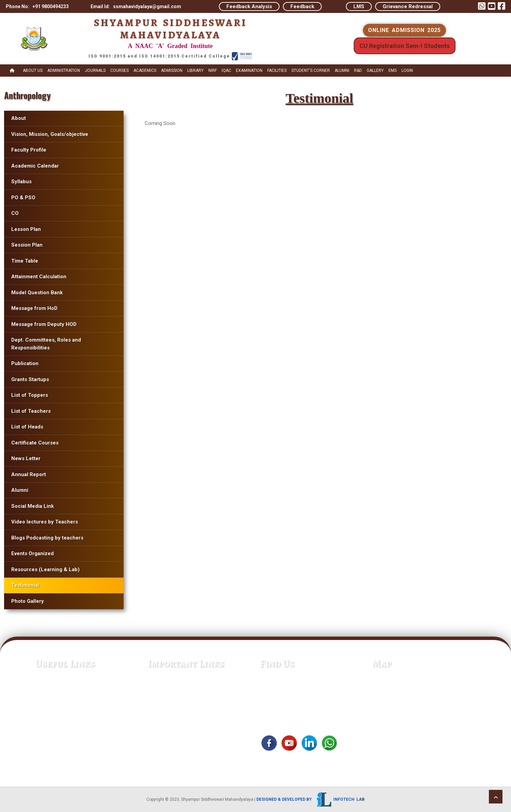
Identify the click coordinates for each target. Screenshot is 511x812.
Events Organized (33, 553)
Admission (172, 71)
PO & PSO (23, 198)
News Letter (26, 458)
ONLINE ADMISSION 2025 (404, 30)
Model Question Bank (37, 293)
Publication (25, 363)
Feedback (302, 6)
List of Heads (27, 427)
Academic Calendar (35, 166)
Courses (119, 71)
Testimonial (25, 585)
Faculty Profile (29, 150)
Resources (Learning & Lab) (45, 569)
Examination (249, 71)
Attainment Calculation (39, 277)
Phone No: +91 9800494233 (37, 6)
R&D (358, 71)
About (19, 118)
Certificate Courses (35, 443)
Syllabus (22, 182)
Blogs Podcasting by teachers (47, 538)
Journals (95, 71)
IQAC (226, 71)
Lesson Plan (26, 229)
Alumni (342, 71)
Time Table (25, 261)
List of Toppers (30, 395)
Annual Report (29, 474)
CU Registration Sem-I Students (405, 46)
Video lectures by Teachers (45, 522)
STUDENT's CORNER (311, 71)
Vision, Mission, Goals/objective (50, 134)
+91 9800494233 (281, 687)
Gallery (375, 71)
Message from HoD (34, 308)
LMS (359, 6)
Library (195, 71)
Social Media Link (33, 506)
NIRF (213, 71)
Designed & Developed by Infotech (310, 799)
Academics (145, 71)
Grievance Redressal (408, 6)
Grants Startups (30, 379)
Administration (64, 71)
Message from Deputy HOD (44, 324)
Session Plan (27, 245)
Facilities (277, 71)
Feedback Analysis (249, 6)
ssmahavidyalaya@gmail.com (296, 697)
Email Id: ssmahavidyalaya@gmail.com (136, 6)
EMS (393, 71)
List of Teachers (31, 411)
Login (407, 71)
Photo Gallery (28, 601)
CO (15, 213)
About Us (33, 71)
